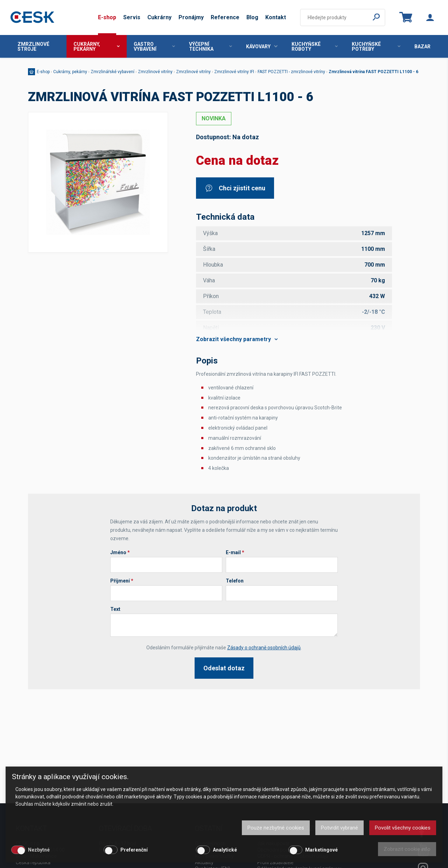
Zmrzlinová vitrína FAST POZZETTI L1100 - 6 (373, 72)
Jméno (120, 552)
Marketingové (321, 850)
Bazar (422, 47)
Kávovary (262, 47)
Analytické (225, 850)
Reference (225, 17)
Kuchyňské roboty (315, 47)
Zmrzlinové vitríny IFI (234, 72)
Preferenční (134, 850)
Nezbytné (39, 850)
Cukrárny (159, 17)
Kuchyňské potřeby (376, 47)
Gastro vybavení (154, 47)
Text (115, 609)
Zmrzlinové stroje (33, 47)
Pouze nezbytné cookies (276, 828)
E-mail (235, 552)
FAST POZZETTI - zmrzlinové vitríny (291, 72)
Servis (132, 17)
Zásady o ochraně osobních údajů (264, 648)
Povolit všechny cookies (403, 828)
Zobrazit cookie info (407, 849)
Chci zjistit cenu (235, 188)
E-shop (107, 17)
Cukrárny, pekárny (97, 47)
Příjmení (122, 581)
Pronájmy (191, 17)
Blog (252, 17)
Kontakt (276, 17)
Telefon (235, 581)
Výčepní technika (211, 47)
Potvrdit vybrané (339, 828)
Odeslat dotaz (224, 668)
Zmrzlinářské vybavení (113, 72)
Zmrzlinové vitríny (155, 72)
